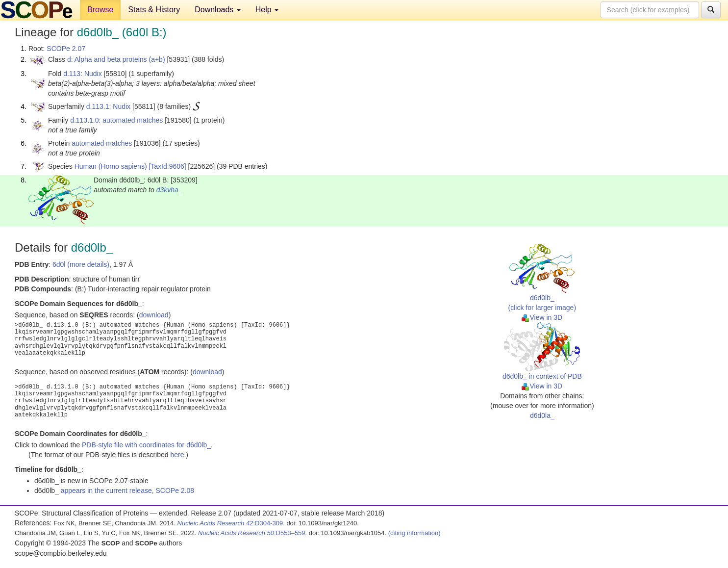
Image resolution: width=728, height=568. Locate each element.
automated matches (102, 143)
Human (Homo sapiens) (111, 166)
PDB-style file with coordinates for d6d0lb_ (146, 445)
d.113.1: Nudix (108, 106)
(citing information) (414, 533)
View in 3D (542, 317)
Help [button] (267, 10)
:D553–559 (252, 533)
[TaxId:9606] (167, 166)
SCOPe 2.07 (66, 49)
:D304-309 (230, 523)
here (177, 455)
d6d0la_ (542, 415)
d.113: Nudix (83, 74)
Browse (100, 10)
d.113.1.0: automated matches (116, 120)
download (154, 315)
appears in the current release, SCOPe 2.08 (127, 491)
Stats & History (154, 10)
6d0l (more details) (81, 264)
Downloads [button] (218, 10)
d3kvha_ (169, 190)
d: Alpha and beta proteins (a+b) (116, 59)
